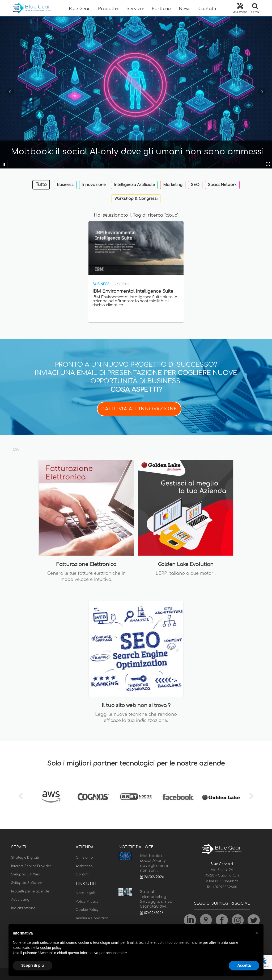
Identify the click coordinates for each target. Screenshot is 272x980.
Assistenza (84, 866)
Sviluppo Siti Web (26, 874)
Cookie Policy (87, 910)
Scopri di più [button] (33, 965)
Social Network (222, 185)
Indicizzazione (23, 908)
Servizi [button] (135, 9)
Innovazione (94, 185)
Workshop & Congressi (136, 199)
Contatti (207, 9)
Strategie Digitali (25, 858)
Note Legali (85, 893)
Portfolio (161, 9)
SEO (195, 185)
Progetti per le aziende (30, 891)
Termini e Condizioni (92, 918)
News (185, 9)
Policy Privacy (87, 902)
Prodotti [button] (108, 9)
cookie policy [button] (51, 948)
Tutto (41, 185)
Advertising (20, 900)
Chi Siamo (84, 858)
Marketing (173, 185)
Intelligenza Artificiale (134, 185)
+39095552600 (225, 887)
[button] (257, 933)
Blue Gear (79, 9)
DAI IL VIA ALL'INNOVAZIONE (139, 409)
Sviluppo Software (27, 883)
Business (65, 185)
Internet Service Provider (31, 866)
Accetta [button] (244, 965)
